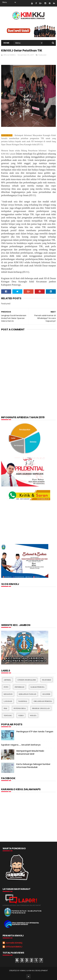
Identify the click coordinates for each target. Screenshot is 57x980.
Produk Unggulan (41, 708)
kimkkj (23, 971)
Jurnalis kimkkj (14, 943)
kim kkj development (38, 971)
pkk (6, 708)
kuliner (46, 694)
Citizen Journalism (27, 680)
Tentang (8, 716)
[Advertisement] (28, 365)
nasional (23, 701)
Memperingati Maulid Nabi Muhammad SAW (30, 752)
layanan (8, 701)
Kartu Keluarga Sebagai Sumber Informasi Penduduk (33, 766)
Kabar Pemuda (38, 687)
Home (6, 43)
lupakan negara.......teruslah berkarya (21, 745)
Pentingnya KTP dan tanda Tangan (35, 732)
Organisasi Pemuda (43, 701)
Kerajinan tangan (28, 694)
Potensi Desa (20, 708)
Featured (42, 55)
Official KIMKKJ (14, 947)
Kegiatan (8, 694)
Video (21, 716)
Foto (6, 687)
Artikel (7, 680)
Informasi (19, 687)
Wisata (33, 716)
